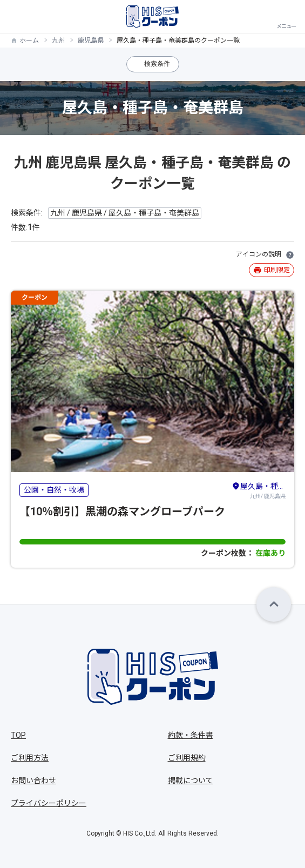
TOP (18, 735)
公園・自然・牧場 (54, 490)
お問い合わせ (33, 780)
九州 (58, 41)
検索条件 (157, 64)
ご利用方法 (30, 758)
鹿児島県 (91, 41)
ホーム (29, 41)
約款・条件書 (191, 735)
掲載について (191, 780)
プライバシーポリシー (49, 803)
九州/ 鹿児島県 (259, 490)
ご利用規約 (187, 758)
